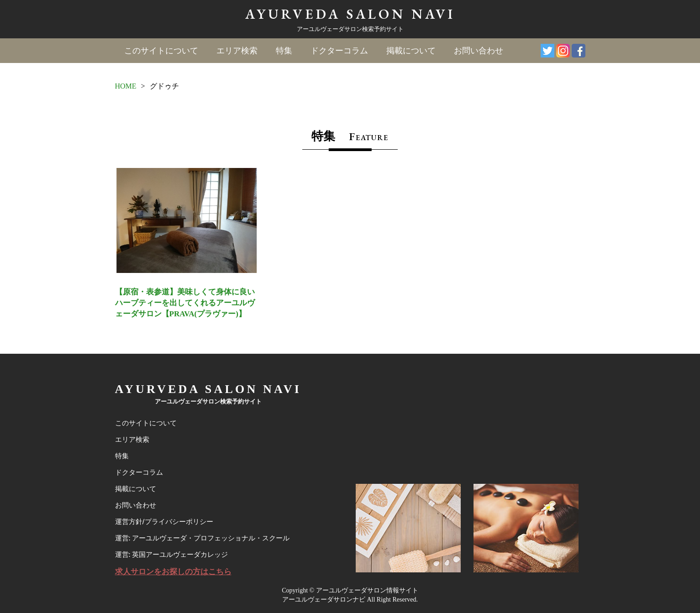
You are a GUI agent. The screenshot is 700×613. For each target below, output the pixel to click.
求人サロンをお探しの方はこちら (173, 572)
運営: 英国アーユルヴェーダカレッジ (171, 555)
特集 (284, 51)
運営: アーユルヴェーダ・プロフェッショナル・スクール (202, 538)
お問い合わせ (479, 51)
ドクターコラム (339, 51)
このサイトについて (161, 51)
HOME (126, 86)
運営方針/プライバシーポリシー (164, 522)
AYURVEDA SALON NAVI (350, 14)
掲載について (411, 51)
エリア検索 (237, 51)
